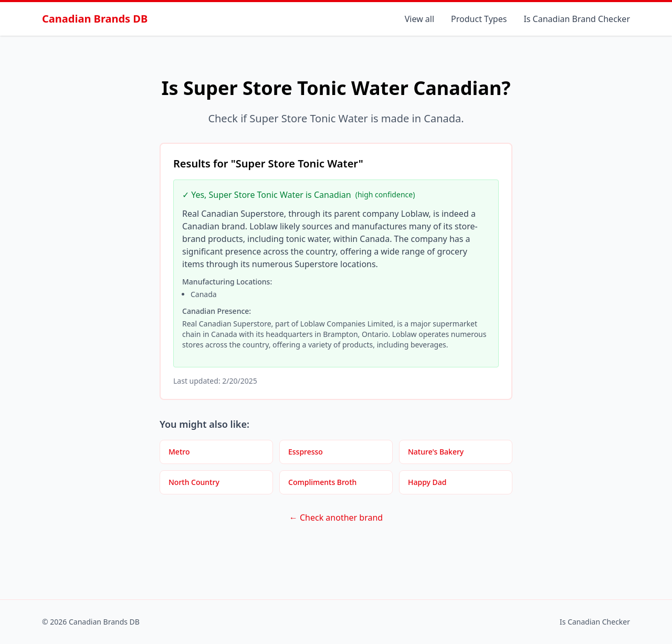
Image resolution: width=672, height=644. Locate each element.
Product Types (479, 19)
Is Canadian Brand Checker (577, 19)
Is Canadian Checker (595, 622)
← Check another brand (336, 518)
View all (419, 19)
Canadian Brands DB (95, 19)
